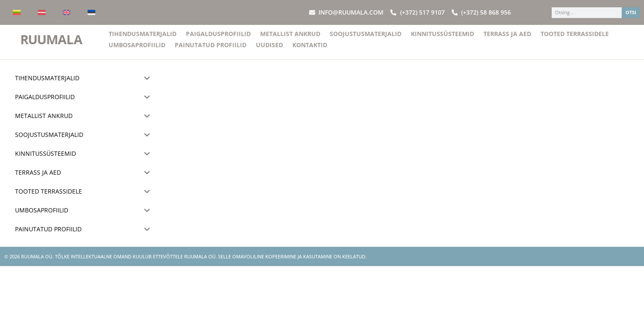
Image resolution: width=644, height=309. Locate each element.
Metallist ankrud (290, 39)
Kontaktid (310, 50)
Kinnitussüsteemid (442, 39)
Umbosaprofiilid (137, 50)
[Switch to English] (67, 12)
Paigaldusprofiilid (218, 39)
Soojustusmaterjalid (366, 39)
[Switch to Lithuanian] (17, 12)
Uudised (269, 50)
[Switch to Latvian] (42, 12)
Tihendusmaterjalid (143, 39)
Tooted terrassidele (575, 39)
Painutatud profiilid (211, 50)
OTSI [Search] (631, 12)
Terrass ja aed (507, 39)
